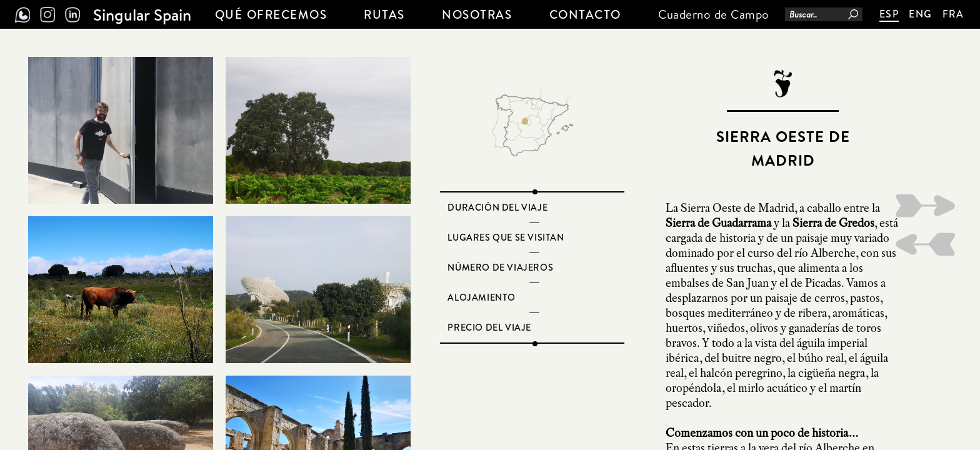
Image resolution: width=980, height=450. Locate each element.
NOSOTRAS (477, 14)
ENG (921, 14)
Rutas (384, 14)
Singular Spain (142, 14)
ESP (889, 14)
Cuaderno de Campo (714, 14)
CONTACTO (585, 14)
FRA (953, 14)
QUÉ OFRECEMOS (271, 14)
